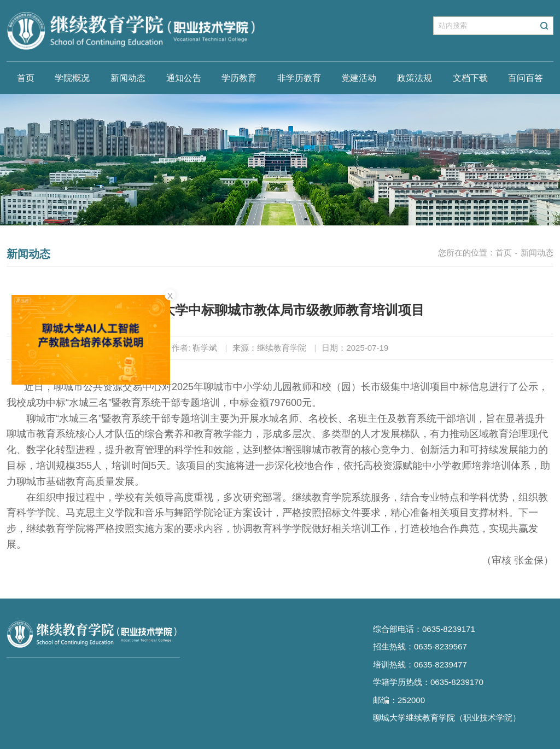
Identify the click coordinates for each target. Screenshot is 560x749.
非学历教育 (299, 78)
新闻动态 (128, 78)
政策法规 (415, 78)
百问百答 (526, 78)
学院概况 (72, 78)
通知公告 (184, 78)
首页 (26, 78)
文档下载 (470, 78)
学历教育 (239, 78)
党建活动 (359, 78)
